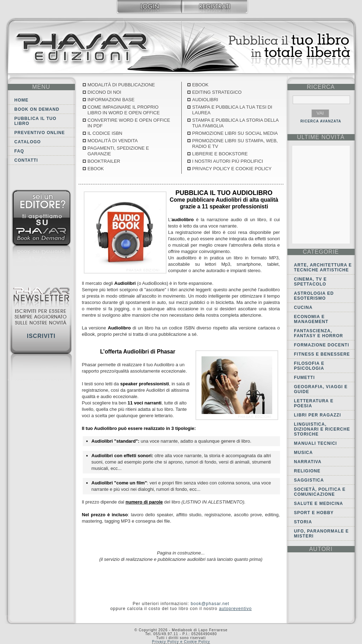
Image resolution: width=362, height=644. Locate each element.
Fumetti (305, 378)
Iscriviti (41, 336)
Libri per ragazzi (318, 415)
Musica (303, 453)
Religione (307, 471)
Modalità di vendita (113, 141)
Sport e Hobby (314, 513)
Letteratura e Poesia (314, 403)
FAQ (19, 151)
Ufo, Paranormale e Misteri (322, 534)
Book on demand (37, 109)
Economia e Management (311, 319)
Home (22, 100)
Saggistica (309, 480)
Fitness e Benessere (322, 354)
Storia (303, 522)
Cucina (303, 307)
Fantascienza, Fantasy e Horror (319, 333)
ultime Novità (321, 137)
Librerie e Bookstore (220, 154)
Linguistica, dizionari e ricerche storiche (322, 429)
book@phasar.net (210, 604)
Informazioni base (111, 100)
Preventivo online (40, 133)
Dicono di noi (104, 92)
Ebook (96, 169)
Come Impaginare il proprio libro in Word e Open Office (124, 110)
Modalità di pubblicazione (121, 85)
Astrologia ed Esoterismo (314, 296)
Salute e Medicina (319, 504)
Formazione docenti (322, 345)
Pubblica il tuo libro (36, 121)
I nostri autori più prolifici (228, 161)
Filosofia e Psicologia (309, 366)
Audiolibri (205, 100)
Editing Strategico (217, 92)
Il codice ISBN (105, 133)
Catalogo (28, 142)
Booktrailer (104, 161)
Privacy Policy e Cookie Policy (232, 169)
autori (321, 549)
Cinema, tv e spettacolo (311, 282)
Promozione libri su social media (235, 133)
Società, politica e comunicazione (320, 492)
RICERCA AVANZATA (321, 121)
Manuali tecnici (316, 443)
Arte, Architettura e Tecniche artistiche (323, 268)
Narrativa (308, 462)
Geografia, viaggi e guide (321, 389)
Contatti (26, 160)
